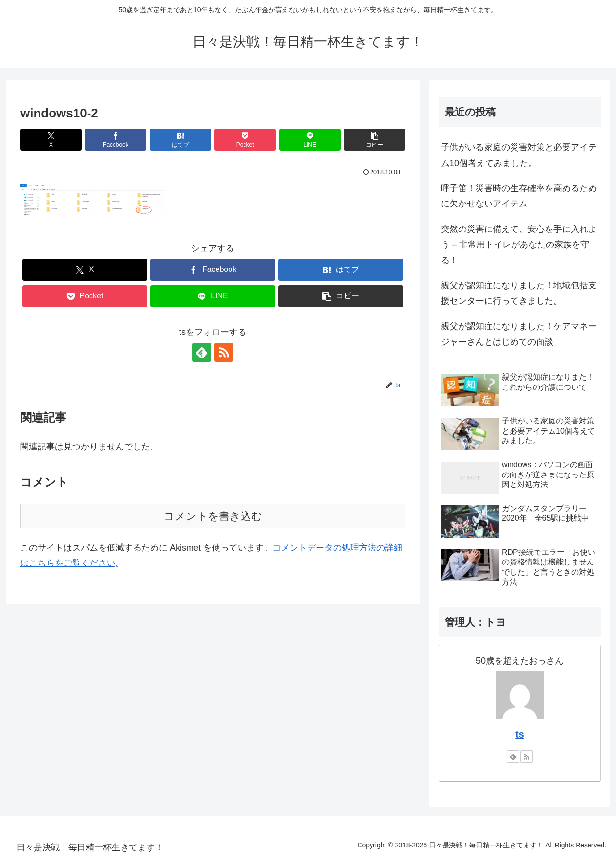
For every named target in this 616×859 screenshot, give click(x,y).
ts (520, 734)
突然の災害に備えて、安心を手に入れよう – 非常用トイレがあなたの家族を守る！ (519, 245)
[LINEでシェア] (310, 140)
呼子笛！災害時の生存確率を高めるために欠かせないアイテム (519, 196)
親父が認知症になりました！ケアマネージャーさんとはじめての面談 (519, 334)
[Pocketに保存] (245, 140)
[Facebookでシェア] (115, 140)
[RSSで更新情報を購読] (224, 352)
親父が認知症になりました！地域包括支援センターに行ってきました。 (519, 293)
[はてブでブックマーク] (180, 140)
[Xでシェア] (51, 140)
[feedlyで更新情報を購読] (202, 352)
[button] (374, 140)
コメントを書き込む (213, 516)
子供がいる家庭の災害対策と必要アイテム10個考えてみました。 (519, 155)
